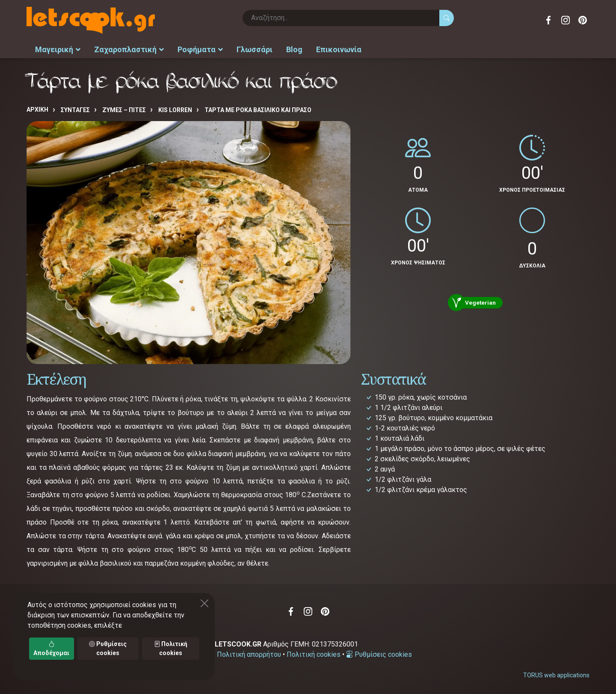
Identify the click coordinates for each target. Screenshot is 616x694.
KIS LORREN (175, 110)
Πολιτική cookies (314, 654)
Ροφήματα (200, 49)
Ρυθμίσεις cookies (379, 654)
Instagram (566, 20)
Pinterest (583, 20)
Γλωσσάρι (255, 49)
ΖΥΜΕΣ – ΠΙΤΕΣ (124, 110)
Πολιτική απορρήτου (249, 654)
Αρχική (37, 110)
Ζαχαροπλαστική (129, 49)
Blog (294, 49)
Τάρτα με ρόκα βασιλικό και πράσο (258, 110)
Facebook (548, 20)
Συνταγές (75, 110)
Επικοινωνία (339, 49)
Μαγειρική (58, 49)
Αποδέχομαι (51, 648)
